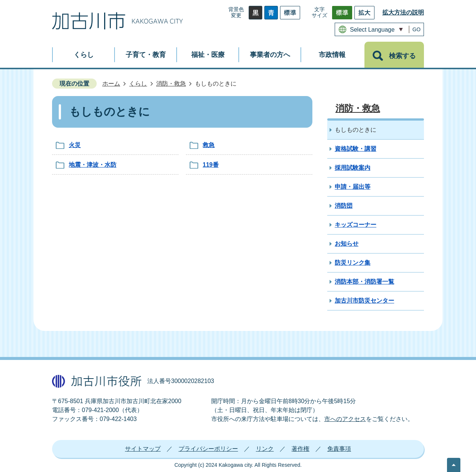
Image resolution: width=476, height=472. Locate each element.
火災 (75, 145)
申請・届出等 (353, 187)
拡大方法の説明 (403, 12)
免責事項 (339, 449)
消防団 (344, 206)
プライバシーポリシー (208, 449)
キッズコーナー (356, 225)
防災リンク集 (353, 263)
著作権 (300, 449)
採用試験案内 (353, 168)
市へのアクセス (345, 419)
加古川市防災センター (364, 301)
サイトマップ (143, 449)
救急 (209, 145)
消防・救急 (171, 84)
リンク (265, 449)
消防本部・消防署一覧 (364, 282)
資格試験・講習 (356, 149)
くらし (138, 84)
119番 (211, 165)
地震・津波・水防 (93, 165)
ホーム (111, 84)
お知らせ (347, 244)
